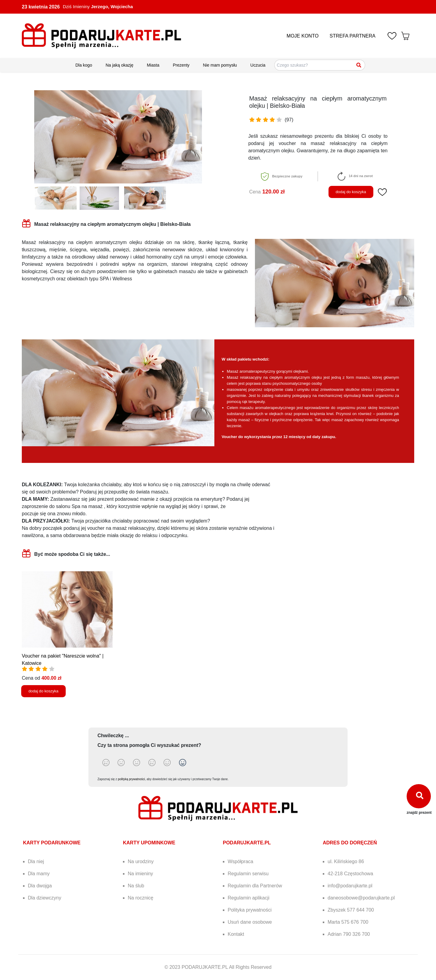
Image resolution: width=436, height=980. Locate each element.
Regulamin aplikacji (249, 898)
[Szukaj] (359, 65)
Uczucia (258, 65)
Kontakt (236, 934)
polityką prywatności (131, 779)
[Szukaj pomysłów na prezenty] (320, 65)
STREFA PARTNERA (353, 36)
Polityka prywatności (250, 910)
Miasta (153, 65)
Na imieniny (140, 874)
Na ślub (136, 886)
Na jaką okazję (120, 65)
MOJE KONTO (303, 36)
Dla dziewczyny (45, 898)
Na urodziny (141, 861)
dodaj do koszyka (351, 192)
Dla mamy (39, 874)
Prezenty (181, 65)
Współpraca (240, 861)
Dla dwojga (40, 886)
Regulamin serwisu (248, 874)
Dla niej (36, 861)
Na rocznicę (140, 898)
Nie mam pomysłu (220, 65)
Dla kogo (84, 65)
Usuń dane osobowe (250, 922)
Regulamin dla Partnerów (255, 886)
